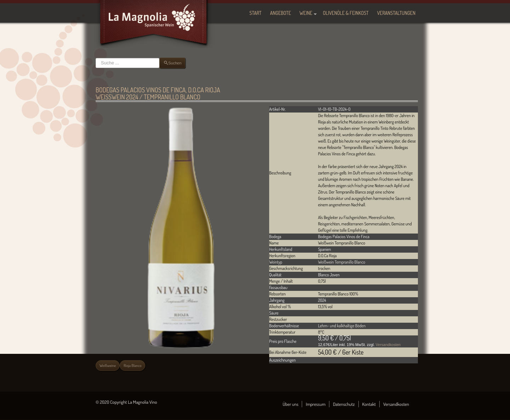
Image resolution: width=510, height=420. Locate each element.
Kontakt (369, 404)
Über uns (290, 404)
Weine (306, 13)
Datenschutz (344, 404)
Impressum (316, 404)
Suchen (96, 58)
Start (255, 13)
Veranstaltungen (396, 13)
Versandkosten (388, 345)
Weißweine (108, 366)
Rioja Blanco (132, 366)
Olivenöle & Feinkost (346, 13)
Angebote (281, 13)
